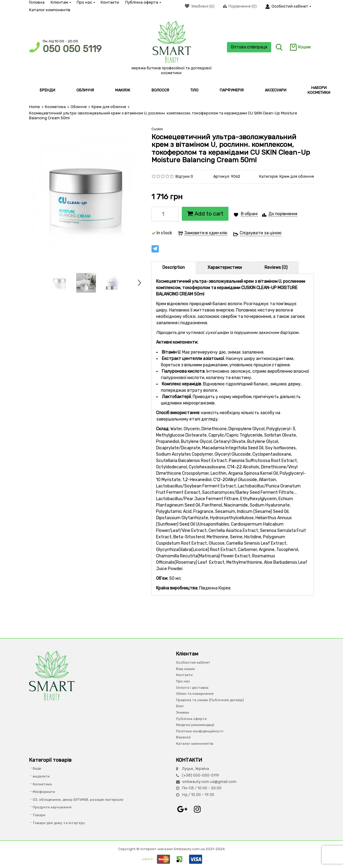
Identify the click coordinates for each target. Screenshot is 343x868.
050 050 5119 (72, 49)
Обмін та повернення (195, 694)
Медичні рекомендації (195, 725)
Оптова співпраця (249, 47)
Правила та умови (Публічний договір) (210, 700)
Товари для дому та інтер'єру (59, 823)
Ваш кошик (185, 669)
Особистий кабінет (193, 662)
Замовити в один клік (206, 233)
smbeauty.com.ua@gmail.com (209, 782)
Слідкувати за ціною (261, 233)
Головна (37, 2)
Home (35, 107)
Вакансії (183, 737)
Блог (180, 706)
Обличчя (79, 107)
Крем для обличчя (109, 107)
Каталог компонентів (50, 10)
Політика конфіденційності (200, 731)
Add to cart (205, 214)
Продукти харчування (52, 807)
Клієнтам (61, 2)
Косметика (55, 107)
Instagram (197, 809)
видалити (41, 776)
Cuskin (157, 129)
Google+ (182, 809)
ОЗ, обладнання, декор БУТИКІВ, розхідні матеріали (78, 800)
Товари (39, 815)
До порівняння (283, 214)
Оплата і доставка (192, 688)
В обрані (249, 214)
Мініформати (44, 792)
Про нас (86, 2)
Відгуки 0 (184, 176)
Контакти (110, 2)
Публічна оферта (143, 2)
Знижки (183, 712)
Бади (37, 768)
